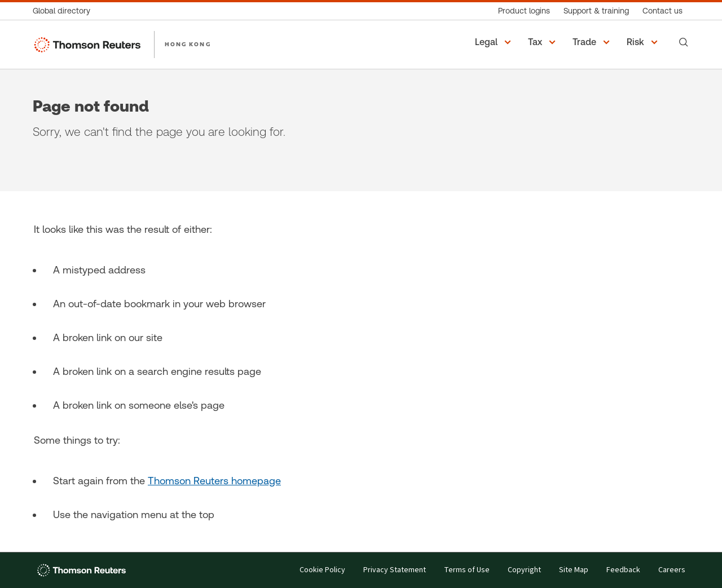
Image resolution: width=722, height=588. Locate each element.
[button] (495, 42)
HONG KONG (188, 44)
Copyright (524, 570)
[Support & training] (596, 11)
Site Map (574, 570)
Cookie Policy (322, 570)
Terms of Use (467, 570)
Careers (672, 570)
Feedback (623, 570)
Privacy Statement (395, 570)
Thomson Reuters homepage (214, 481)
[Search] (684, 42)
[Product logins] (524, 11)
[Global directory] (65, 11)
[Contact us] (662, 11)
